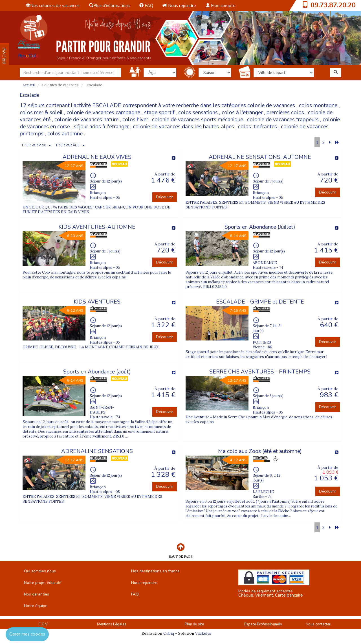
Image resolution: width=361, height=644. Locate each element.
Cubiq (169, 633)
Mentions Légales (112, 624)
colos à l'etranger (242, 113)
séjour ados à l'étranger (101, 127)
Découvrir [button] (165, 197)
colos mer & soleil (41, 113)
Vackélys (203, 633)
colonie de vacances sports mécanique (198, 120)
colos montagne (318, 105)
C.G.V (43, 624)
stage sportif (159, 113)
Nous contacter (318, 624)
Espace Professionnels (263, 624)
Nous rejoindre (179, 6)
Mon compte (221, 6)
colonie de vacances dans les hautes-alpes (183, 127)
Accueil (29, 85)
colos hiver (135, 120)
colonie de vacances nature (86, 120)
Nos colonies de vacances (53, 6)
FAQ (146, 6)
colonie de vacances (271, 105)
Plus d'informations (109, 6)
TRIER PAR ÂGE (68, 145)
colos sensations (198, 113)
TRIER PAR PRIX (34, 145)
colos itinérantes (257, 127)
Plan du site (194, 624)
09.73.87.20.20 (333, 5)
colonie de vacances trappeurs (283, 120)
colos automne (65, 134)
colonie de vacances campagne (103, 113)
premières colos (285, 113)
